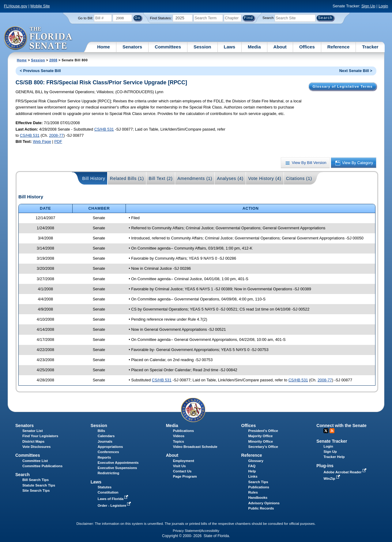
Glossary (256, 461)
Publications (183, 431)
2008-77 (56, 135)
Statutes (105, 487)
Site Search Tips (36, 490)
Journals (105, 441)
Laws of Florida (114, 499)
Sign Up (368, 6)
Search (268, 18)
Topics (179, 441)
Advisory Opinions (264, 503)
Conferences (108, 452)
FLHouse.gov (16, 6)
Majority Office (261, 436)
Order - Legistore (115, 506)
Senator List (33, 431)
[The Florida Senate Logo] (38, 38)
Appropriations (110, 447)
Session (202, 47)
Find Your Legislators (40, 436)
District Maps (33, 441)
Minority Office (261, 441)
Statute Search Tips (39, 485)
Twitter (326, 431)
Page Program (185, 476)
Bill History (94, 178)
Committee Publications (42, 466)
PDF (58, 141)
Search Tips (258, 482)
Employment (184, 461)
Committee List (35, 461)
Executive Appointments (118, 463)
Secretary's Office (263, 447)
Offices (307, 47)
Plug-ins (325, 466)
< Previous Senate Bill (40, 71)
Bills (101, 431)
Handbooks (258, 498)
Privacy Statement (186, 531)
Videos (179, 436)
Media (254, 47)
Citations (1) (299, 178)
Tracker (370, 47)
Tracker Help (334, 457)
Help (252, 471)
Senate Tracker (332, 441)
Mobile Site (40, 6)
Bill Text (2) (160, 178)
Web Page (42, 141)
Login (383, 6)
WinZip (332, 479)
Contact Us (182, 471)
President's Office (263, 431)
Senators (132, 47)
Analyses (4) (230, 178)
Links (253, 476)
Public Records (261, 508)
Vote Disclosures (37, 447)
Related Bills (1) (127, 178)
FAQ (252, 466)
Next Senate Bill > (356, 71)
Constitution (108, 492)
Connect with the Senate (341, 426)
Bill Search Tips (36, 480)
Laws (230, 47)
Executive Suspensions (117, 468)
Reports (104, 457)
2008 (53, 60)
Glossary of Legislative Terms (342, 86)
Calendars (106, 436)
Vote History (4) (265, 178)
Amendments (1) (195, 178)
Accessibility (210, 531)
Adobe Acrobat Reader (345, 472)
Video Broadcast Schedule (195, 447)
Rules (253, 492)
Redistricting (108, 473)
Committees (168, 47)
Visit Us (179, 466)
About (280, 47)
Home (104, 47)
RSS (332, 431)
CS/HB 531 (104, 129)
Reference (339, 47)
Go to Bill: (85, 18)
